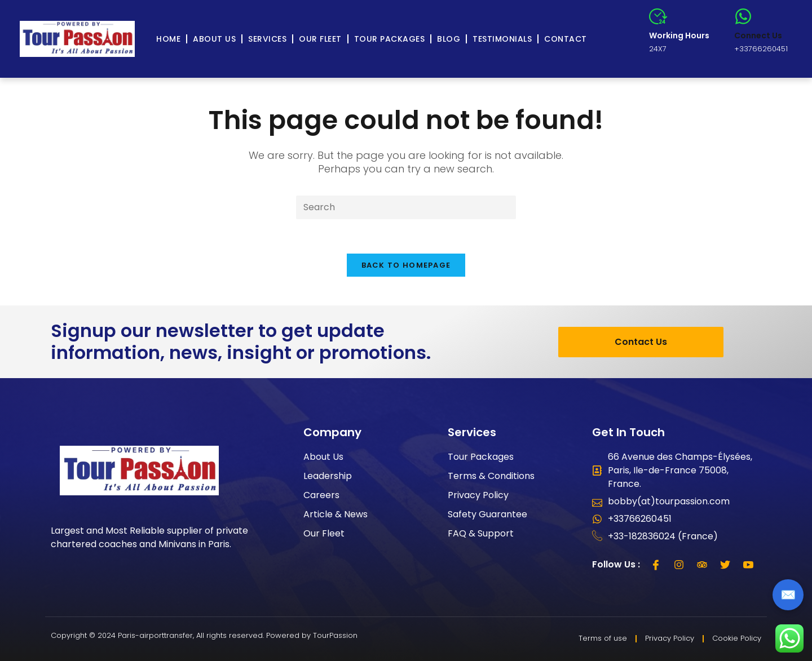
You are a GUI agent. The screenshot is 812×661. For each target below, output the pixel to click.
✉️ (788, 595)
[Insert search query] (406, 208)
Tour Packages (390, 39)
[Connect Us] (743, 16)
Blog (449, 39)
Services (267, 39)
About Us (214, 39)
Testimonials (502, 39)
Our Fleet (320, 39)
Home (168, 39)
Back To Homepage (406, 265)
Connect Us (758, 36)
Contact (566, 39)
